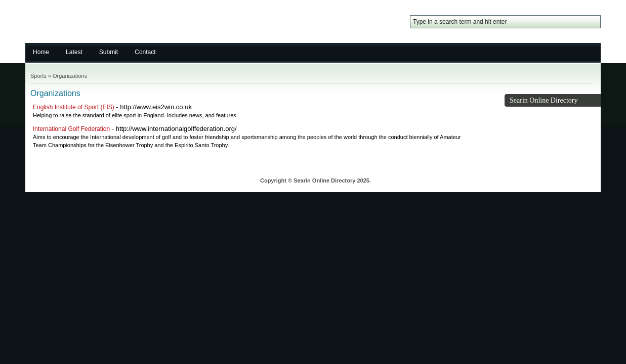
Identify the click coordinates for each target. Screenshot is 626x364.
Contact (145, 52)
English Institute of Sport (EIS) (74, 107)
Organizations (70, 76)
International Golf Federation (71, 129)
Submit (109, 52)
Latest (74, 52)
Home (41, 52)
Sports (38, 76)
